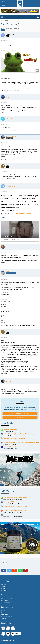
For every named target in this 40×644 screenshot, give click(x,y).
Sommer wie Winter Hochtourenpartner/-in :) (16, 506)
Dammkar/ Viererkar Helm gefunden (14, 447)
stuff (5, 431)
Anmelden (20, 417)
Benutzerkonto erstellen (20, 413)
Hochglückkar (7, 515)
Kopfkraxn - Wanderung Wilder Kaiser (14, 438)
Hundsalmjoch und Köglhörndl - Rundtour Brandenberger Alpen (21, 442)
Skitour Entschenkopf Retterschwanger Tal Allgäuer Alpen (19, 434)
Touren (3, 587)
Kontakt (3, 611)
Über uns (4, 585)
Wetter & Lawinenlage (7, 599)
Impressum (4, 613)
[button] (2, 17)
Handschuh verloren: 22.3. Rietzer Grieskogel (16, 498)
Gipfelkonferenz (6, 602)
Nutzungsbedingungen (7, 616)
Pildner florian (7, 448)
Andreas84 (6, 440)
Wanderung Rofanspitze (10, 430)
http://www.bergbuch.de (21, 213)
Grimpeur (6, 436)
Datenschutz (5, 615)
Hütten (3, 588)
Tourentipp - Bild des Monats (11, 502)
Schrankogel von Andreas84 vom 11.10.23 (15, 510)
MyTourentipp (5, 590)
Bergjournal (4, 601)
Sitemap (3, 618)
